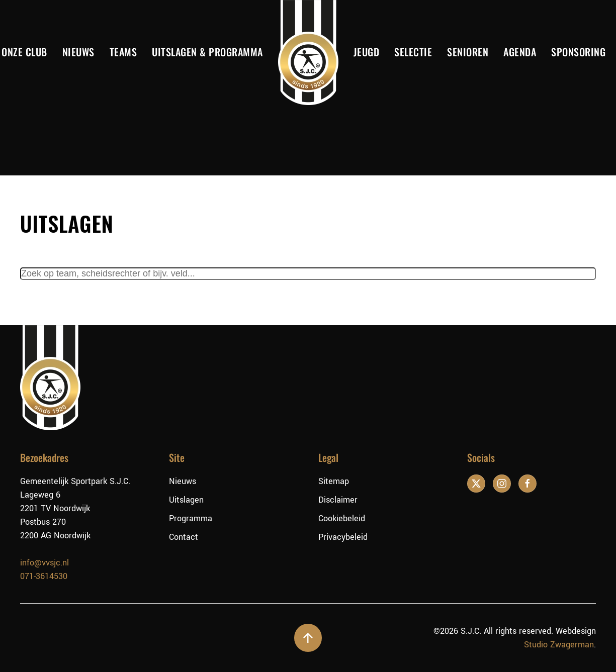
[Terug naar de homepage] (308, 53)
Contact (184, 537)
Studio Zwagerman (559, 645)
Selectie (413, 52)
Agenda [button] (520, 52)
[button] (308, 638)
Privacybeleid (343, 537)
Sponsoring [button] (578, 52)
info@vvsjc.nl (45, 563)
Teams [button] (123, 52)
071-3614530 (44, 576)
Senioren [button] (468, 52)
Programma (191, 518)
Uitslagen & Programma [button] (207, 52)
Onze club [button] (24, 52)
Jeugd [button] (367, 52)
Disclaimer (338, 500)
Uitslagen (186, 500)
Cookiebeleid (342, 518)
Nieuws (78, 52)
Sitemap (334, 481)
